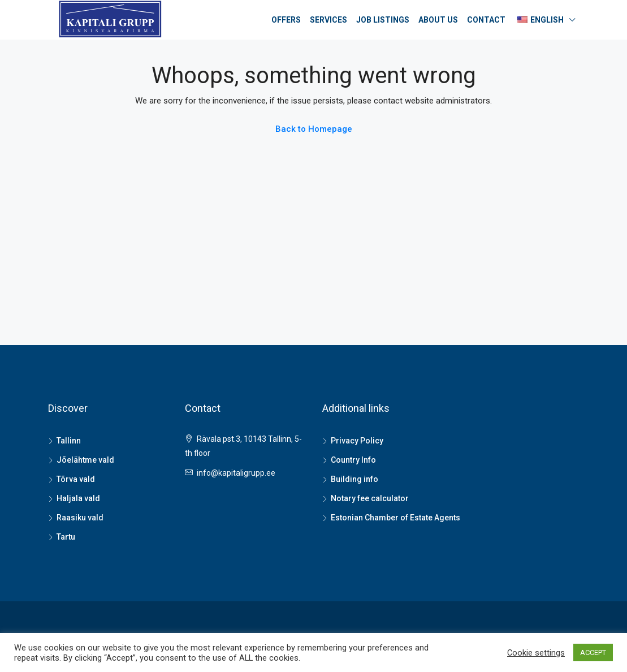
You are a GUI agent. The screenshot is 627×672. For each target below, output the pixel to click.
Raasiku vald (80, 518)
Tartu (66, 537)
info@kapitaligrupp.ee (236, 473)
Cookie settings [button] (536, 653)
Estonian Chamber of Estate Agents (395, 518)
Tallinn (69, 441)
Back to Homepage (314, 129)
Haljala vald (78, 498)
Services (328, 20)
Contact (486, 20)
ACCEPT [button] (593, 652)
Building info (354, 479)
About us (438, 20)
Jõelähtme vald (85, 460)
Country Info (353, 460)
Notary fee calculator (370, 498)
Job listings (383, 20)
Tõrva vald (76, 479)
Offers (286, 20)
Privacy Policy (357, 441)
